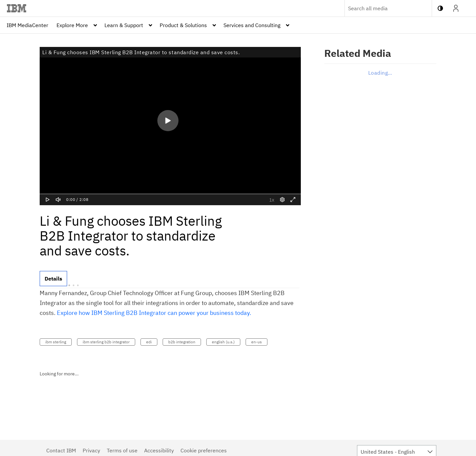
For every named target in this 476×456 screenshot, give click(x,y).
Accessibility (159, 450)
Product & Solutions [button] (183, 25)
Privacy (91, 450)
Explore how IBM (80, 313)
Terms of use (122, 450)
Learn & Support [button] (124, 25)
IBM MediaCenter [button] (27, 25)
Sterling (115, 313)
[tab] (53, 279)
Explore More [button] (72, 25)
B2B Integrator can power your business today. (189, 313)
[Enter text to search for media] (381, 8)
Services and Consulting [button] (252, 25)
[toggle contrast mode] (440, 8)
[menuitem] (27, 25)
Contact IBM (61, 450)
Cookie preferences (204, 450)
